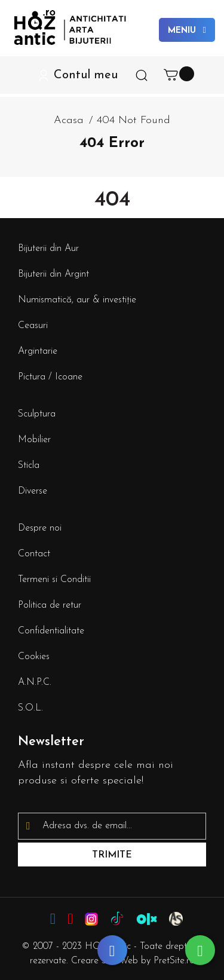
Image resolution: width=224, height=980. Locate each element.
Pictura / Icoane (50, 377)
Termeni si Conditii (54, 580)
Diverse (33, 491)
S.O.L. (30, 708)
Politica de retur (50, 605)
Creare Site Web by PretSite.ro (133, 961)
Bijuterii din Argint (53, 274)
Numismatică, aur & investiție (77, 300)
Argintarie (38, 351)
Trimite (112, 855)
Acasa (69, 120)
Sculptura (37, 414)
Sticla (29, 465)
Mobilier (34, 440)
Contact (34, 554)
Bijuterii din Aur (48, 249)
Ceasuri (33, 326)
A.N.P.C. (35, 682)
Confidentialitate (51, 631)
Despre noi (40, 528)
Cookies (34, 657)
